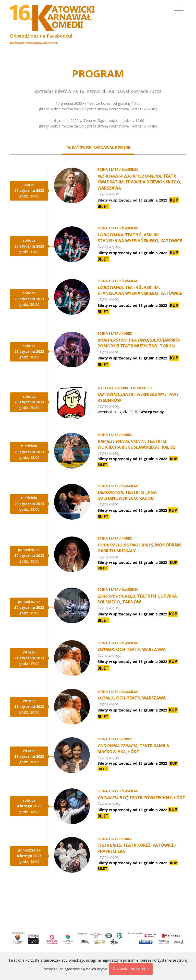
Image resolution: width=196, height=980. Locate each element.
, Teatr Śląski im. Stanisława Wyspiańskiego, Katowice (140, 238)
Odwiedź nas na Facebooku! (41, 36)
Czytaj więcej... (109, 194)
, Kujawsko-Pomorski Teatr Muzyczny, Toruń (139, 343)
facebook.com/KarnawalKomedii (34, 43)
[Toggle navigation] (179, 11)
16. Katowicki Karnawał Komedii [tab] (98, 147)
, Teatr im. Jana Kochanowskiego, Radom (127, 495)
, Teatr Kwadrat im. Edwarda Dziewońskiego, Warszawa (139, 182)
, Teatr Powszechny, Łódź (141, 798)
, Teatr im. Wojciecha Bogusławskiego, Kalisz (137, 444)
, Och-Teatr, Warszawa (132, 649)
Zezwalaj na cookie (131, 969)
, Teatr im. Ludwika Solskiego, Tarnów (137, 599)
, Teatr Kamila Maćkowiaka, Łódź (133, 749)
